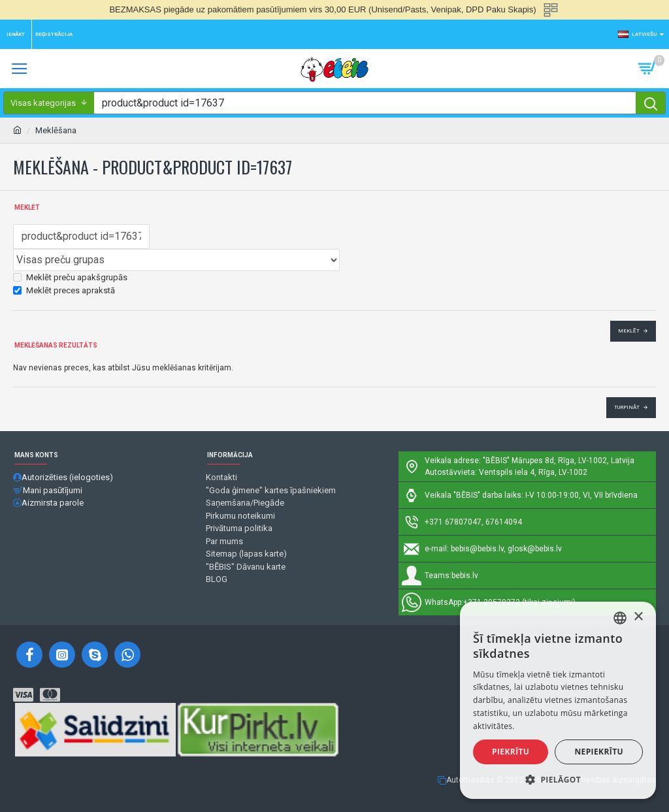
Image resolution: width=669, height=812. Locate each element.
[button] (558, 779)
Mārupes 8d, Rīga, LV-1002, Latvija (573, 461)
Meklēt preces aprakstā (64, 290)
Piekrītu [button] (511, 752)
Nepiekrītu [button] (599, 752)
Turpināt (627, 407)
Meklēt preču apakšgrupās (70, 277)
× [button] (638, 617)
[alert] (558, 700)
